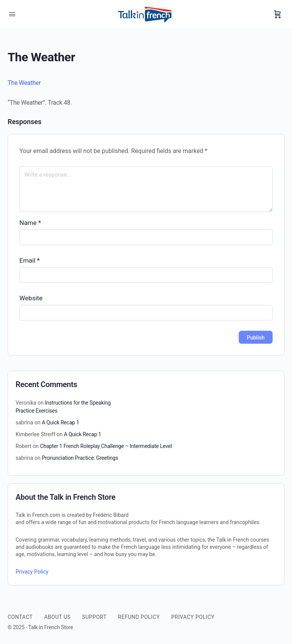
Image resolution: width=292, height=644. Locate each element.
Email (30, 260)
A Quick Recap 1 (60, 422)
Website (31, 298)
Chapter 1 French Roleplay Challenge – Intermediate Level (106, 446)
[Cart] (278, 14)
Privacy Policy (32, 572)
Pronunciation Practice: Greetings (80, 458)
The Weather (24, 83)
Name (30, 223)
